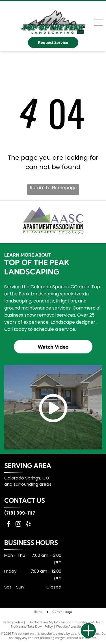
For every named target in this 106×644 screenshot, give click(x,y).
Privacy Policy (13, 622)
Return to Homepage (53, 188)
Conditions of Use (87, 622)
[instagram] (18, 525)
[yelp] (28, 525)
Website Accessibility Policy (75, 626)
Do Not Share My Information (50, 622)
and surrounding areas (28, 484)
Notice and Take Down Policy (32, 626)
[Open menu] (98, 22)
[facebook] (8, 525)
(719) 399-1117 (20, 513)
